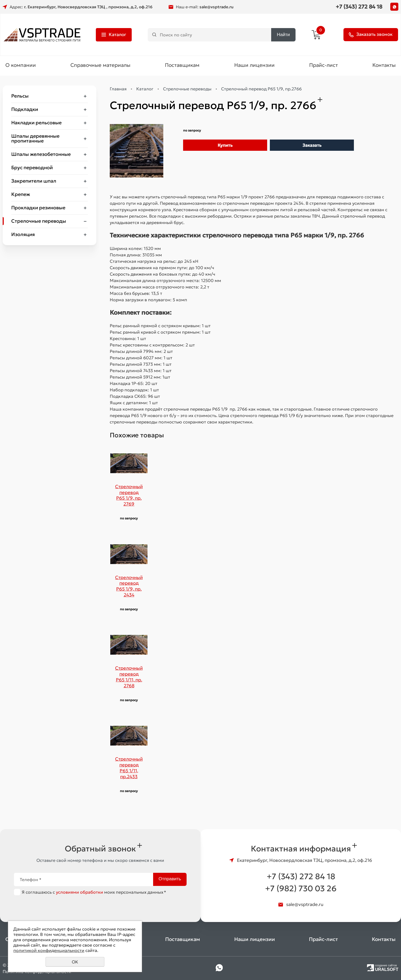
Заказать (312, 146)
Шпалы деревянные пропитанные (35, 139)
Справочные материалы (100, 66)
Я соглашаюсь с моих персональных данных (94, 892)
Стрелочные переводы (39, 222)
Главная (118, 90)
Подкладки (25, 110)
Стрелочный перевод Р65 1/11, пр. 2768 (129, 678)
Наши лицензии (254, 66)
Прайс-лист (324, 66)
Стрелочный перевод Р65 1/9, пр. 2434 (129, 587)
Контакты (384, 66)
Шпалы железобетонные (41, 155)
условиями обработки (80, 892)
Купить (225, 146)
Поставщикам (182, 66)
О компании (21, 66)
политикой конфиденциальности (49, 950)
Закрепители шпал (34, 182)
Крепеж (21, 195)
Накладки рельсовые (36, 123)
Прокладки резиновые (38, 208)
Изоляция (23, 235)
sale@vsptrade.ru (216, 7)
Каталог (145, 90)
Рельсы (20, 97)
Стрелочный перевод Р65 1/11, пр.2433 (129, 769)
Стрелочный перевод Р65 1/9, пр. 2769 (129, 496)
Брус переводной (32, 168)
